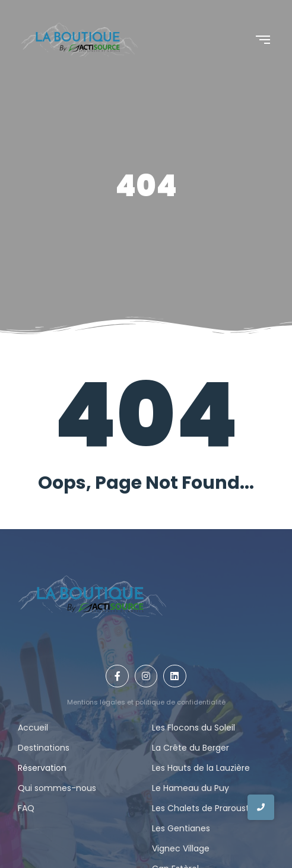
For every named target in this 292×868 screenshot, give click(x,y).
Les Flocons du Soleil (193, 728)
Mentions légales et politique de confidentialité (146, 702)
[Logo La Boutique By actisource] (79, 39)
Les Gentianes (181, 828)
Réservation (42, 768)
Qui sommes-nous (57, 788)
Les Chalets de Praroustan (206, 808)
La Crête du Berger (191, 748)
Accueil (33, 728)
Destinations (44, 748)
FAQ (26, 808)
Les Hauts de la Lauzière (201, 768)
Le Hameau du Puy (191, 788)
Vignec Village (181, 848)
